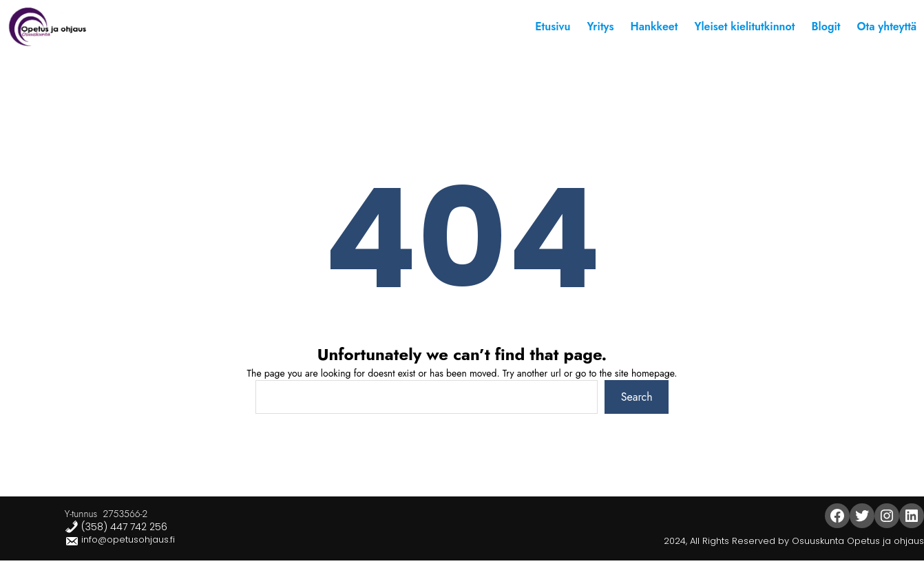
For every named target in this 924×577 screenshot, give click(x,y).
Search (637, 397)
